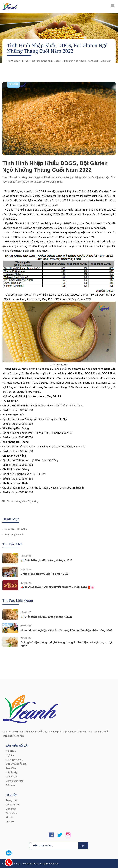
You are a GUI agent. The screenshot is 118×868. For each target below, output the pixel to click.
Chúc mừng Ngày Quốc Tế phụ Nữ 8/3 (45, 574)
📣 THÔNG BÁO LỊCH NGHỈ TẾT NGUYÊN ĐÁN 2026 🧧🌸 (57, 587)
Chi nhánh (11, 813)
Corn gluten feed (15, 781)
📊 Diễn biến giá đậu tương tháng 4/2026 (46, 560)
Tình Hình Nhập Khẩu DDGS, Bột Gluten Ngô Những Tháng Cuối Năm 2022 (55, 166)
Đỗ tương (11, 751)
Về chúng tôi (12, 804)
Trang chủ (13, 61)
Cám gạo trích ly (14, 759)
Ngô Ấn (10, 755)
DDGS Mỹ (11, 777)
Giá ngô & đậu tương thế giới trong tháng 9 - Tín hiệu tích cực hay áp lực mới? (67, 644)
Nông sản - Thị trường (27, 501)
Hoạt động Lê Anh (14, 534)
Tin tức (24, 61)
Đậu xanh (11, 785)
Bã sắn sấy (12, 772)
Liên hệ (10, 822)
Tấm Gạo (11, 768)
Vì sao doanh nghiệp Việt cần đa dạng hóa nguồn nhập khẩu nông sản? (67, 630)
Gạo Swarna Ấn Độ (16, 764)
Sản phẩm (11, 809)
